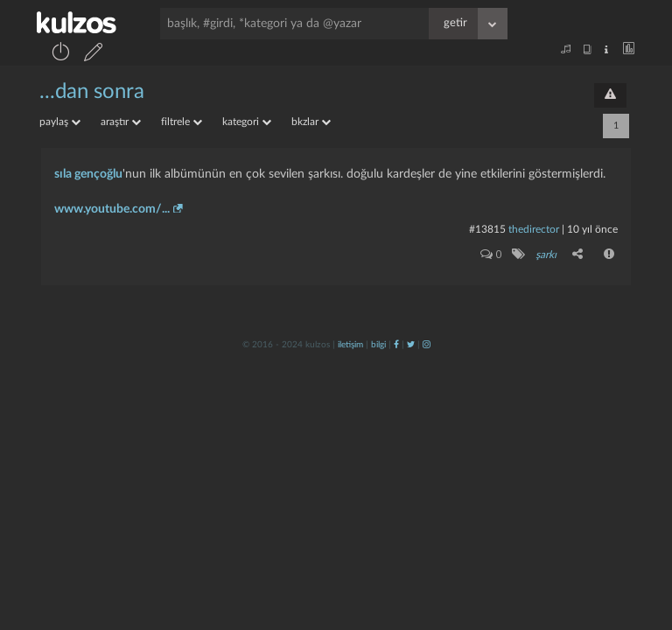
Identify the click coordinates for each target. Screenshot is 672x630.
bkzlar (311, 122)
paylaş (60, 122)
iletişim (350, 345)
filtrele (182, 122)
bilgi (378, 345)
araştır (121, 122)
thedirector (534, 229)
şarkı (546, 255)
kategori (247, 122)
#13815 (487, 229)
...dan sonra (92, 92)
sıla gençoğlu (88, 174)
